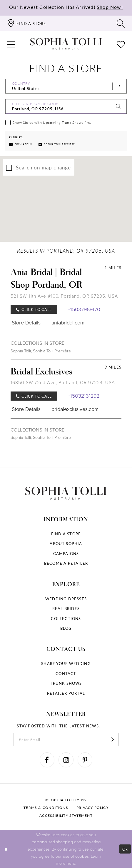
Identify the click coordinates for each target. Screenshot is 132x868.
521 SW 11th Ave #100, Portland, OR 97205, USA (64, 296)
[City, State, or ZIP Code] (66, 106)
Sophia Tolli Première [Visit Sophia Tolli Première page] (52, 351)
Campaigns (66, 553)
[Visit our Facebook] (47, 760)
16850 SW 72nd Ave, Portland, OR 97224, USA (63, 383)
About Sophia (66, 543)
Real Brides (66, 608)
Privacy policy (92, 808)
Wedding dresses (66, 599)
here (71, 863)
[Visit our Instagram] (66, 760)
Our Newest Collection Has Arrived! (66, 7)
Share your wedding (66, 663)
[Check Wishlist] (121, 44)
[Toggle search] (121, 23)
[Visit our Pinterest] (85, 760)
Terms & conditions (46, 808)
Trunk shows (66, 683)
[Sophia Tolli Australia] (66, 44)
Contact (66, 673)
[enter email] (66, 739)
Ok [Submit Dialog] (125, 849)
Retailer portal (66, 693)
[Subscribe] (113, 739)
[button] (11, 44)
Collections (66, 618)
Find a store (66, 534)
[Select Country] (66, 86)
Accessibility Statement (66, 815)
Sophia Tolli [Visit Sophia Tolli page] (21, 351)
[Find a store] (26, 23)
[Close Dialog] (6, 849)
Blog (66, 628)
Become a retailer (66, 563)
